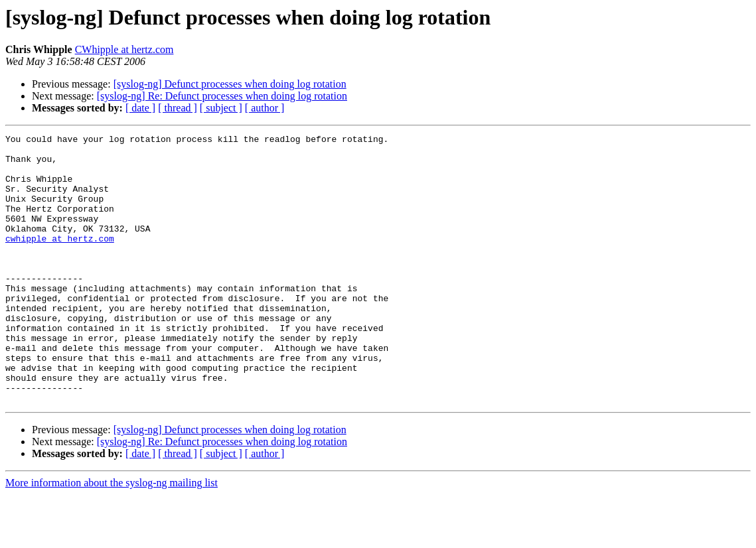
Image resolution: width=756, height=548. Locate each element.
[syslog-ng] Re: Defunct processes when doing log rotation (222, 96)
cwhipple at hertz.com (60, 260)
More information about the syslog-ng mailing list (112, 536)
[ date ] (140, 108)
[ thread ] (178, 108)
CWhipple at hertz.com (124, 49)
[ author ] (265, 108)
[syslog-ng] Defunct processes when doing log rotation (230, 84)
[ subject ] (221, 108)
